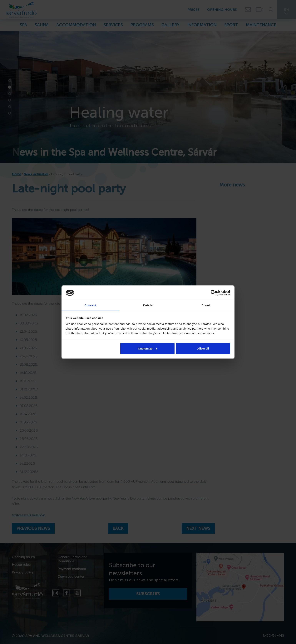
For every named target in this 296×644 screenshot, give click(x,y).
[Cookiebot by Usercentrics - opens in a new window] (213, 293)
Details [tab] (148, 305)
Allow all (203, 348)
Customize (148, 348)
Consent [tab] (90, 305)
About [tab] (206, 305)
